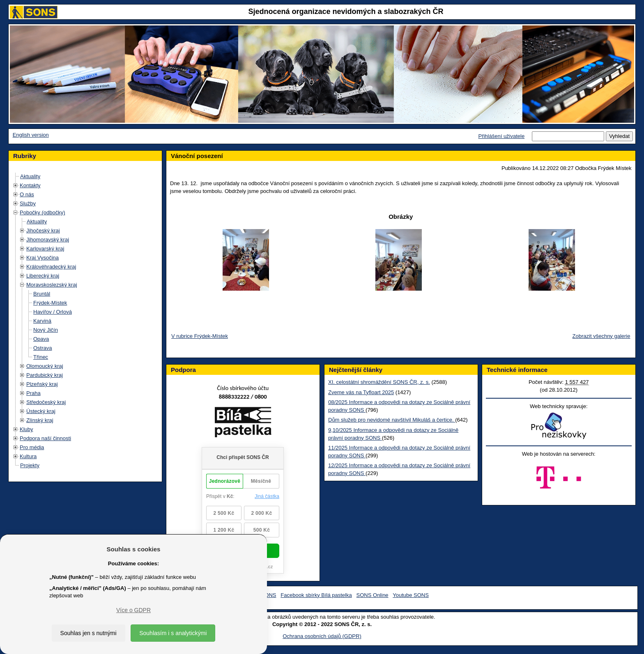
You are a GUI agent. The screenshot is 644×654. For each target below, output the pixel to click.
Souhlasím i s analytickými (173, 633)
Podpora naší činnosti (45, 438)
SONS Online (373, 595)
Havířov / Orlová (53, 312)
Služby (28, 203)
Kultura (28, 456)
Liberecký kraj (43, 276)
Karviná (42, 321)
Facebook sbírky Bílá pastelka (316, 595)
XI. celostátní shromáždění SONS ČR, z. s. (379, 382)
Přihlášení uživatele (501, 136)
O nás (27, 194)
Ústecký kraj (41, 411)
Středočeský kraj (46, 402)
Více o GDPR (133, 610)
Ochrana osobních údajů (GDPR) (322, 636)
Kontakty (30, 185)
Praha (33, 393)
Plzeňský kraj (42, 384)
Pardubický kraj (45, 375)
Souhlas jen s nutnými (89, 633)
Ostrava (43, 348)
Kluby (26, 429)
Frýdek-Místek (50, 303)
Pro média (32, 447)
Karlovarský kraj (45, 249)
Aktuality (30, 176)
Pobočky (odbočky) (43, 212)
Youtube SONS (411, 595)
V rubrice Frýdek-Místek (200, 336)
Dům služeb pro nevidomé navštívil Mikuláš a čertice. (392, 420)
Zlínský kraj (40, 420)
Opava (41, 339)
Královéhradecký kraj (51, 267)
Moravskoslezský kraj (52, 285)
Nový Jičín (46, 330)
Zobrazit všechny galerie (601, 336)
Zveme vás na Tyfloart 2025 (361, 392)
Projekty (30, 465)
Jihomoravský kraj (48, 240)
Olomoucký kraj (45, 366)
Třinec (41, 357)
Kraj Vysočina (43, 258)
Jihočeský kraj (43, 231)
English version (31, 135)
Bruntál (42, 294)
